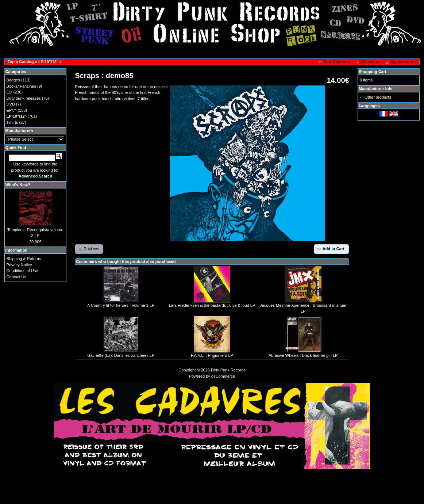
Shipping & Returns (24, 259)
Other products (378, 97)
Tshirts (12, 122)
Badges (13, 80)
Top (11, 62)
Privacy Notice (19, 265)
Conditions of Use (22, 271)
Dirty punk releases (24, 98)
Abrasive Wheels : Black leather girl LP (303, 355)
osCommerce (223, 376)
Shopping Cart (373, 72)
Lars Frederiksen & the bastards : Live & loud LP (212, 305)
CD (9, 92)
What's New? (18, 185)
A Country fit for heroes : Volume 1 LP (121, 305)
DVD (11, 104)
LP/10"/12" (48, 62)
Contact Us (16, 277)
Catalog (26, 62)
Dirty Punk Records (228, 370)
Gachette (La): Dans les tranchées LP (121, 355)
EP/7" (12, 110)
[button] (334, 62)
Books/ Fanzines (21, 86)
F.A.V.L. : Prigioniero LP (212, 355)
